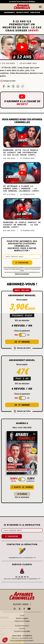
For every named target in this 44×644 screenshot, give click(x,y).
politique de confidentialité (22, 274)
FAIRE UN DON (35, 12)
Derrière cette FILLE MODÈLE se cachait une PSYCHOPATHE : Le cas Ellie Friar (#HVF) (21, 153)
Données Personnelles (22, 631)
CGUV (22, 615)
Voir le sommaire (22, 497)
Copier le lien (23, 86)
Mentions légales (22, 618)
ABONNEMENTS (9, 12)
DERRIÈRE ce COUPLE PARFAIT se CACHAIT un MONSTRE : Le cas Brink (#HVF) (22, 225)
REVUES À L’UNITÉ (22, 12)
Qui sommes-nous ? (22, 626)
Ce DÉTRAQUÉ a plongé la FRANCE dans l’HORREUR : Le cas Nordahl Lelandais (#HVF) (21, 189)
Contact (22, 628)
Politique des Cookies (22, 621)
